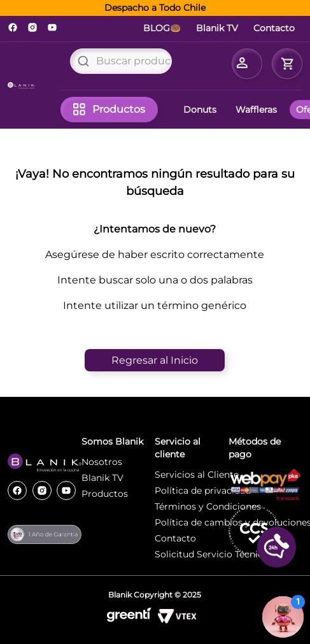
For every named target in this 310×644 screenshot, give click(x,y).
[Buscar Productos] (83, 61)
